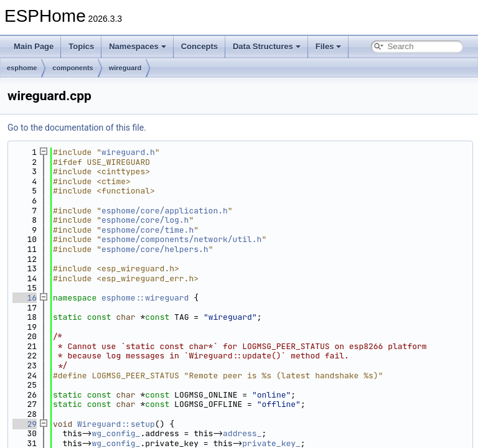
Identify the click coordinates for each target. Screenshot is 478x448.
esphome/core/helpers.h (155, 249)
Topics (81, 46)
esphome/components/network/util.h (181, 239)
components (73, 68)
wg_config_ (116, 433)
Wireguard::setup (116, 424)
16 (25, 298)
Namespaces (138, 46)
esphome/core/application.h (165, 211)
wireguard (125, 68)
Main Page (34, 46)
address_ (242, 433)
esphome (22, 68)
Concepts (199, 46)
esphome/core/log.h (145, 220)
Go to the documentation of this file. (77, 128)
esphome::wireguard (145, 298)
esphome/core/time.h (148, 230)
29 (25, 424)
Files (329, 46)
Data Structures (267, 46)
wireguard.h (128, 152)
